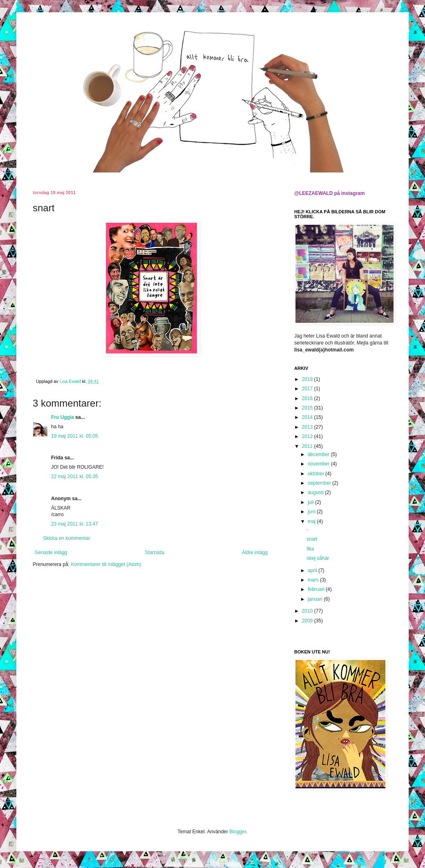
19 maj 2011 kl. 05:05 (75, 436)
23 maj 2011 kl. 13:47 (75, 524)
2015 (308, 408)
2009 (308, 621)
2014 (308, 417)
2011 (308, 446)
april (313, 570)
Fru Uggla (63, 417)
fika (310, 549)
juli (311, 502)
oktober (317, 474)
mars (314, 580)
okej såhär (318, 558)
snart (312, 539)
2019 (308, 379)
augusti (316, 492)
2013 (308, 427)
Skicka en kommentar (66, 538)
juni (312, 512)
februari (317, 589)
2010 (308, 611)
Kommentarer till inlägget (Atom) (106, 564)
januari (316, 599)
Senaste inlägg (51, 553)
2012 (308, 436)
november (319, 464)
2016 (308, 398)
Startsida (154, 553)
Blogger (238, 832)
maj (312, 521)
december (319, 454)
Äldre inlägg (255, 553)
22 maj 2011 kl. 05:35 (75, 477)
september (320, 483)
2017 (308, 389)
